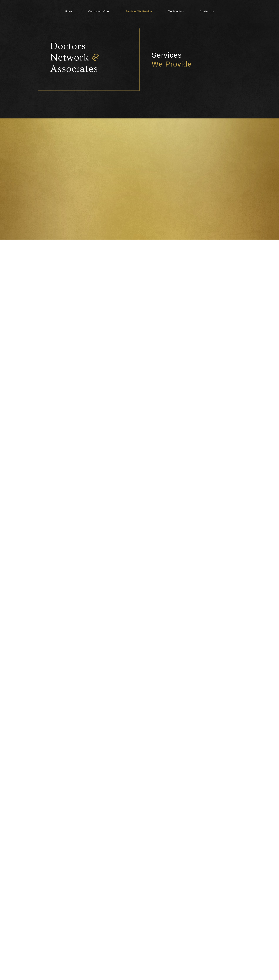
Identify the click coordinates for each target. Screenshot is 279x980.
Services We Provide (139, 11)
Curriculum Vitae (99, 11)
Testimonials (176, 11)
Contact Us (207, 11)
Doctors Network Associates (75, 58)
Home (69, 11)
